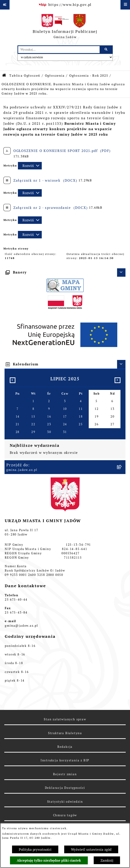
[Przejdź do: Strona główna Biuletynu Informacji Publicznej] (4, 75)
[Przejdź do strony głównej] (65, 27)
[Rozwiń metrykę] (30, 166)
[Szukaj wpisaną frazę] (107, 50)
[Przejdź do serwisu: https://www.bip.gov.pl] (65, 5)
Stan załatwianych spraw (65, 719)
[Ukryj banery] (121, 273)
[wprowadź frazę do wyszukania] (59, 50)
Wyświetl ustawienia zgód (91, 850)
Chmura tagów (65, 815)
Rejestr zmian (65, 774)
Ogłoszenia (55, 76)
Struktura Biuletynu (65, 733)
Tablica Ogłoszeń (25, 76)
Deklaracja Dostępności (65, 788)
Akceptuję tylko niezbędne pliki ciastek (49, 861)
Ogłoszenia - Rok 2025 (89, 76)
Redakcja (65, 747)
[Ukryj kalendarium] (121, 364)
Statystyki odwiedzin (65, 802)
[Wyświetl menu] (125, 5)
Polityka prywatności (35, 850)
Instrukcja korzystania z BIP (65, 760)
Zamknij (107, 860)
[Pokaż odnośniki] (5, 5)
